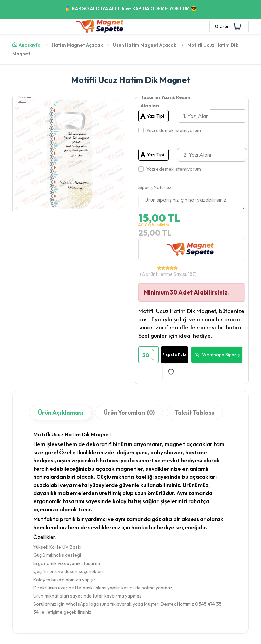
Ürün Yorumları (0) (129, 412)
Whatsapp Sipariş (217, 355)
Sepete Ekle (175, 355)
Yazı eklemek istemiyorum (174, 130)
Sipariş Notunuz (155, 187)
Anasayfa (27, 45)
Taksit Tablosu (195, 412)
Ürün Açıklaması (61, 412)
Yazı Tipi (152, 116)
